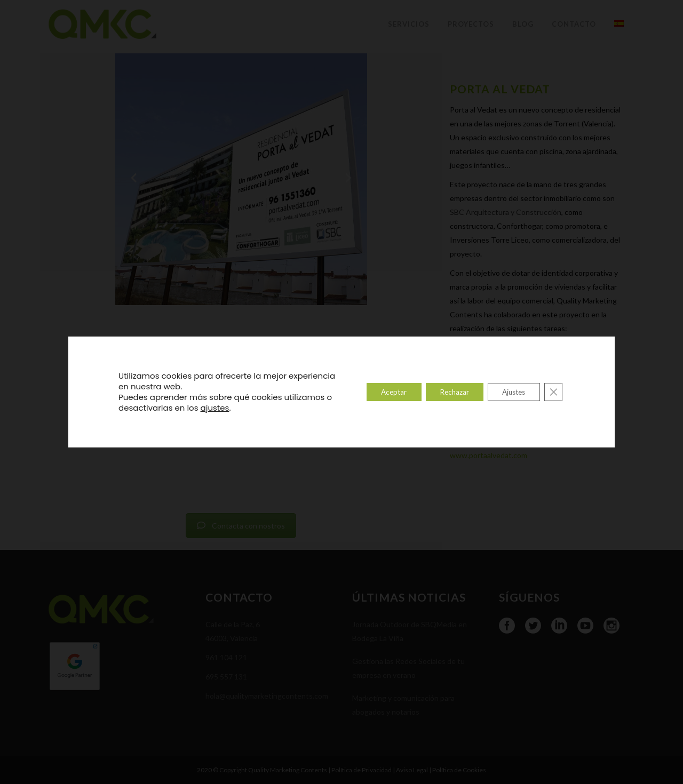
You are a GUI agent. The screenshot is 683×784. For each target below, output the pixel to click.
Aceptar (380, 392)
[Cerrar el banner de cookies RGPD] (553, 392)
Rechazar (445, 392)
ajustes (222, 408)
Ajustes (510, 392)
